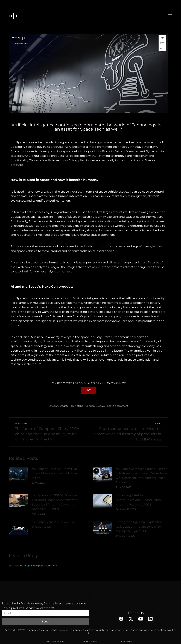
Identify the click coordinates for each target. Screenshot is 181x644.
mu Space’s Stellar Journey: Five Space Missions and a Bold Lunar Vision (55, 473)
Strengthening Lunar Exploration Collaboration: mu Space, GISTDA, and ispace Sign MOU (139, 527)
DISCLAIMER (127, 641)
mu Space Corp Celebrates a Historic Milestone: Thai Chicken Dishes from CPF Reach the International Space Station (141, 476)
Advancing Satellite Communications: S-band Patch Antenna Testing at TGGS (138, 500)
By (77, 406)
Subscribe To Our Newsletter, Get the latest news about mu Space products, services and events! (44, 606)
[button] (90, 593)
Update (16, 38)
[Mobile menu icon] (170, 16)
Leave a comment (118, 406)
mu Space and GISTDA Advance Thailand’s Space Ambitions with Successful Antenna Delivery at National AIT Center (55, 502)
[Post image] (19, 475)
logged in (29, 566)
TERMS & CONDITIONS (54, 641)
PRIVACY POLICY (90, 641)
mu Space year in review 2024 (53, 522)
